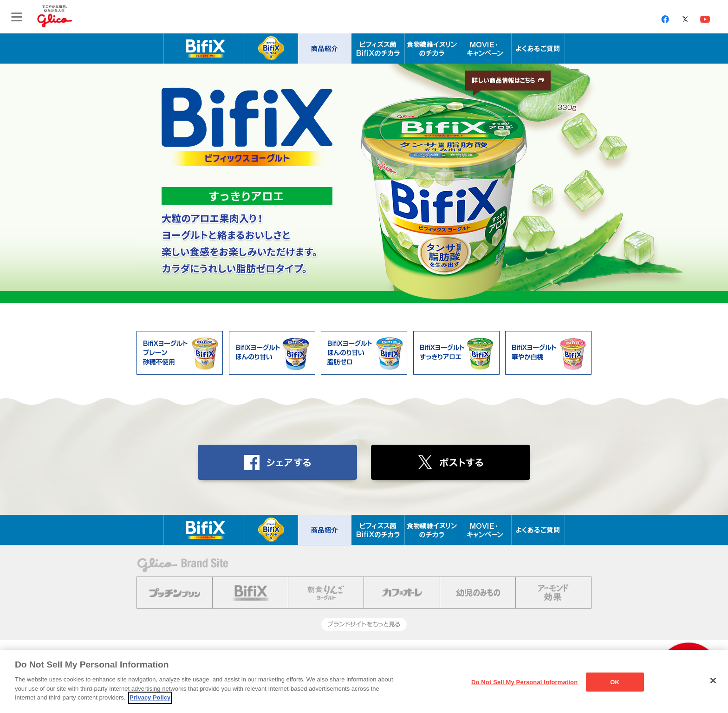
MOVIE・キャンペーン (485, 49)
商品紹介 (325, 49)
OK (615, 682)
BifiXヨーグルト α (271, 49)
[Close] (713, 681)
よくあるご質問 (538, 49)
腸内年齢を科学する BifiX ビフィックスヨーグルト (204, 49)
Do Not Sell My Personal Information (524, 682)
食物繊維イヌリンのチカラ (432, 49)
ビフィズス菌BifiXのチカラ (378, 49)
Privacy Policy (150, 697)
